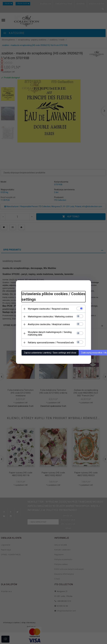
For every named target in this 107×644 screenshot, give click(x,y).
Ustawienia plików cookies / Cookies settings (53, 297)
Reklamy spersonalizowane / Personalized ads (51, 343)
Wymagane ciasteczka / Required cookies (48, 309)
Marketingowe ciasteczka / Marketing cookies (50, 317)
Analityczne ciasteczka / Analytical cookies (49, 324)
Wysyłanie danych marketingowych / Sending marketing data (50, 333)
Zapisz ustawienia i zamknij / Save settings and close (50, 353)
